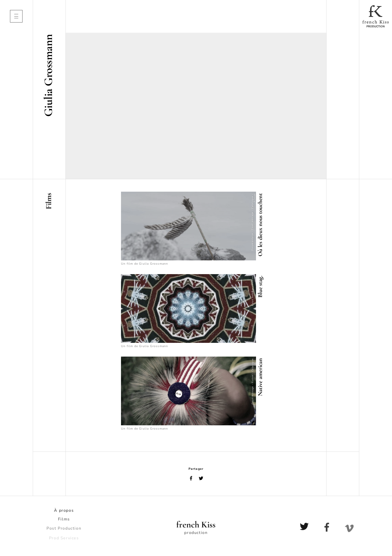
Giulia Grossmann (153, 264)
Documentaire (252, 242)
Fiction (255, 198)
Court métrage (252, 221)
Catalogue (252, 202)
